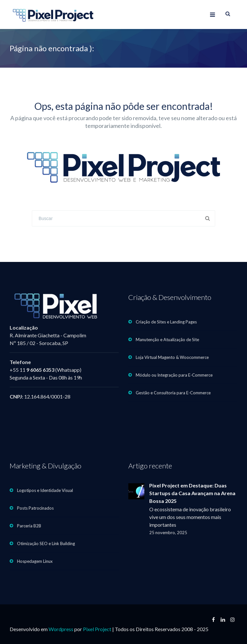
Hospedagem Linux (35, 561)
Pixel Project (97, 629)
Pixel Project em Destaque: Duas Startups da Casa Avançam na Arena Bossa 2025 (192, 493)
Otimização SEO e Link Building (46, 543)
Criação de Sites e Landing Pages (166, 322)
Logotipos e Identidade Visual (45, 490)
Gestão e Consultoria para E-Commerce (173, 393)
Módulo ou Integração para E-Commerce (174, 375)
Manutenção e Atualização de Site (167, 340)
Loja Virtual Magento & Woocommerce (172, 357)
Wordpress (61, 629)
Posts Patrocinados (35, 508)
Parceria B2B (29, 526)
